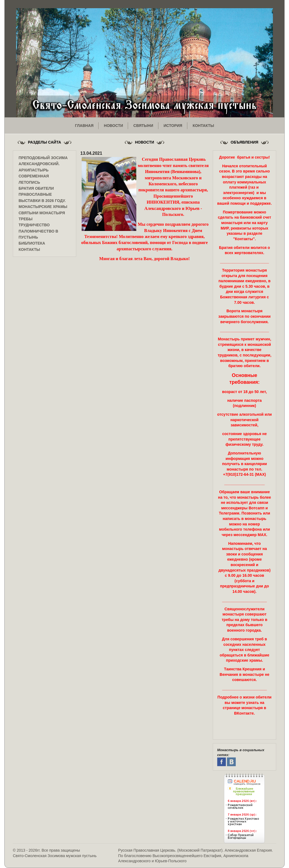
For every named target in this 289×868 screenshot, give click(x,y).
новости (113, 126)
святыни (143, 126)
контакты (203, 126)
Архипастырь (34, 170)
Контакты (29, 249)
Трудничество (34, 225)
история (173, 126)
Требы (26, 219)
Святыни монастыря (42, 213)
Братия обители (36, 188)
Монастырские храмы (43, 207)
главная (84, 126)
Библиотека (32, 243)
